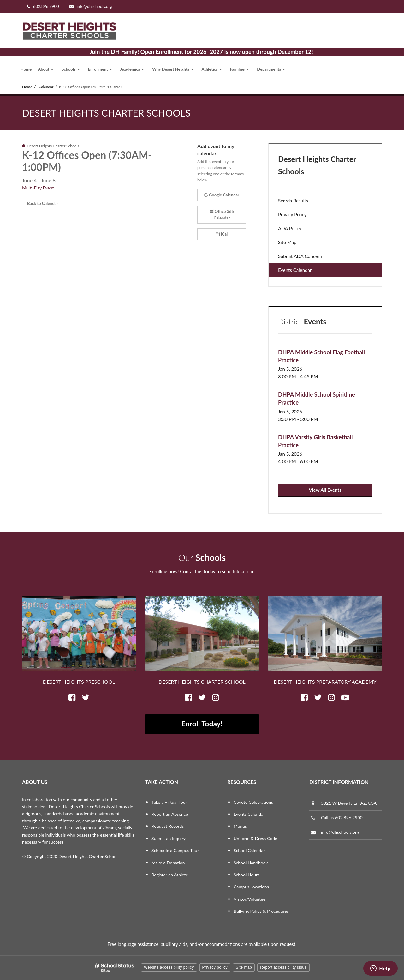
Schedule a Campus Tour (175, 850)
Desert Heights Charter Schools (317, 165)
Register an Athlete (170, 875)
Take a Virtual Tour (169, 802)
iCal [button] (222, 234)
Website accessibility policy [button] (169, 967)
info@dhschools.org (94, 6)
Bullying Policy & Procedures (261, 911)
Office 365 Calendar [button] (222, 215)
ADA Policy (290, 228)
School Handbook (251, 863)
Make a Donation (168, 863)
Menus (240, 826)
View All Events (325, 490)
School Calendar (249, 850)
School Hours (247, 875)
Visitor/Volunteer (250, 899)
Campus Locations (251, 887)
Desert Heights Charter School (202, 682)
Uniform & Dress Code (255, 838)
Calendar (46, 87)
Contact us (191, 571)
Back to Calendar (43, 203)
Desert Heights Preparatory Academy (325, 682)
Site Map (287, 242)
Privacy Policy (292, 214)
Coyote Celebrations (253, 802)
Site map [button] (244, 967)
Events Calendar (295, 270)
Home (27, 87)
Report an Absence (170, 814)
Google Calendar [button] (222, 195)
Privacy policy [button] (215, 967)
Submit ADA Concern (300, 256)
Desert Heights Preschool (79, 682)
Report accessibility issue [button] (283, 967)
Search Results (293, 201)
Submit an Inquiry (169, 838)
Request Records (168, 826)
